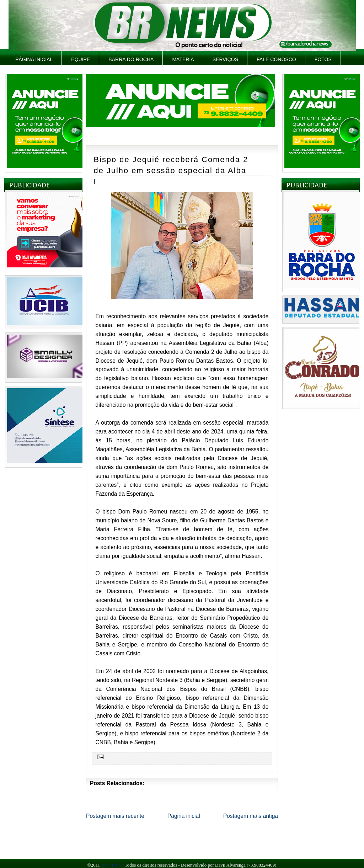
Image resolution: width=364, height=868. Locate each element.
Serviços (225, 59)
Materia (183, 59)
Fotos (323, 59)
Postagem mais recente (115, 816)
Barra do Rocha (131, 59)
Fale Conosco (276, 59)
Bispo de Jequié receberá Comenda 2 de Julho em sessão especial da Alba (171, 165)
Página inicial (34, 59)
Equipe (81, 59)
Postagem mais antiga (251, 816)
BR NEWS (111, 865)
